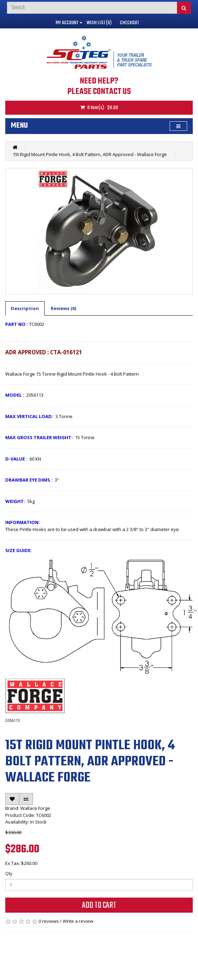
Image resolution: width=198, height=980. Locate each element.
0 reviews (49, 921)
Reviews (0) (63, 308)
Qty (9, 874)
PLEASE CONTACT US (99, 92)
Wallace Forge (35, 808)
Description (25, 308)
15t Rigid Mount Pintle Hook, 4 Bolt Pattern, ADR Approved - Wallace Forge (90, 154)
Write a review (78, 921)
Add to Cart (99, 905)
